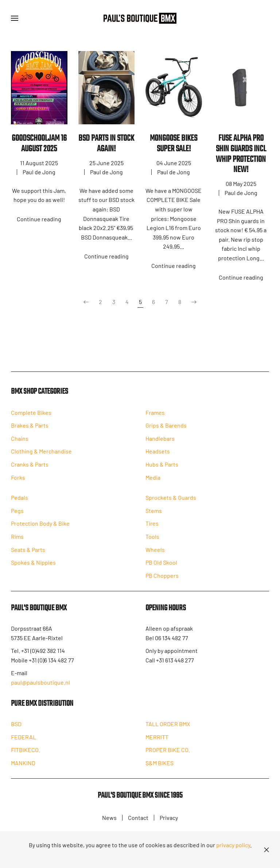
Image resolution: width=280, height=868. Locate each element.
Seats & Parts (28, 553)
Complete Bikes (31, 415)
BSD (16, 728)
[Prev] (86, 302)
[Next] (194, 302)
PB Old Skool (161, 566)
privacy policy (233, 845)
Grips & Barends (166, 429)
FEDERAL (24, 741)
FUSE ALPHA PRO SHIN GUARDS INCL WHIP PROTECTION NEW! (241, 154)
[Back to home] (140, 18)
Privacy (169, 819)
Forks (18, 480)
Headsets (158, 455)
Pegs (17, 514)
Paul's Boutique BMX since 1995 (140, 801)
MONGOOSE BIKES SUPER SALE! (174, 144)
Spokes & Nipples (33, 566)
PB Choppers (162, 579)
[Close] (267, 850)
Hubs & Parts (162, 468)
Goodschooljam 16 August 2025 (39, 144)
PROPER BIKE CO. (168, 755)
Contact (138, 819)
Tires (152, 527)
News (109, 819)
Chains (20, 441)
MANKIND (23, 767)
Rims (17, 540)
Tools (152, 540)
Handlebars (160, 442)
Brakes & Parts (30, 428)
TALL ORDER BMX (168, 729)
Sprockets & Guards (171, 501)
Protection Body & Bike (40, 527)
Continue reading (39, 219)
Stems (154, 514)
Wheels (155, 553)
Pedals (20, 501)
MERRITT (157, 742)
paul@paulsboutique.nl (40, 686)
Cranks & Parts (30, 467)
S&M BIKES (160, 768)
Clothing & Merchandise (41, 454)
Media (153, 481)
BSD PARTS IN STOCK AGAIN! (106, 144)
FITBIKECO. (26, 754)
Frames (155, 416)
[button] (15, 18)
